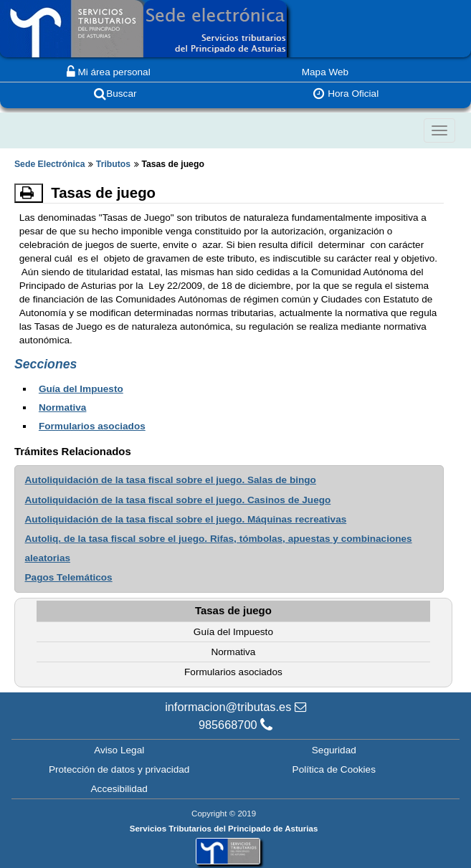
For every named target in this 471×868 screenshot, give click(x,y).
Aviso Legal (119, 749)
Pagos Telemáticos (69, 577)
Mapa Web (325, 72)
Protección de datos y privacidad (119, 769)
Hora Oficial (346, 94)
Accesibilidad (119, 789)
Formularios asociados (92, 426)
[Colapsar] (439, 130)
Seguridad (334, 749)
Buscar (115, 94)
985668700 (235, 725)
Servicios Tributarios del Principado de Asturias (224, 829)
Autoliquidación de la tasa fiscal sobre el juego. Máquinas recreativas (186, 519)
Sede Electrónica (50, 164)
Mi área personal (109, 72)
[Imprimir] (29, 193)
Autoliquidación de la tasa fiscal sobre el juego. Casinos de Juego (178, 500)
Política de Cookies (334, 769)
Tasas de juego (233, 610)
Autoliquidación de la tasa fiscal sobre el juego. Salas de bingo (171, 480)
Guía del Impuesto (81, 389)
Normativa (62, 407)
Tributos (113, 164)
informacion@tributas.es (235, 707)
